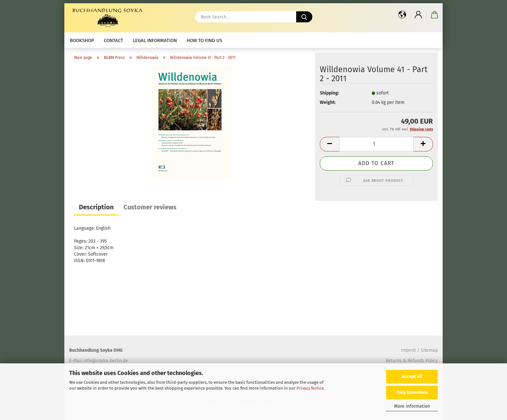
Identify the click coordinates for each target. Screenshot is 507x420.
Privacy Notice (310, 388)
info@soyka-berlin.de (106, 361)
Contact (113, 40)
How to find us (204, 40)
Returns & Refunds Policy (412, 361)
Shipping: (329, 93)
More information (412, 406)
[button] (402, 15)
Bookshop (82, 40)
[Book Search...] (304, 17)
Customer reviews (150, 207)
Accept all (412, 376)
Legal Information (155, 40)
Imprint (408, 350)
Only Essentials (412, 392)
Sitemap (429, 350)
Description (96, 207)
